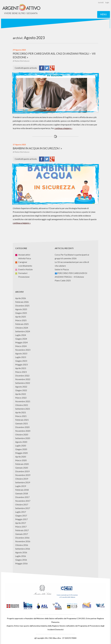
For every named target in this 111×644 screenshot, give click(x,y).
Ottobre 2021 (22, 405)
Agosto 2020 (21, 442)
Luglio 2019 (21, 486)
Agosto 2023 (21, 353)
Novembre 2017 (23, 501)
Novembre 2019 (23, 475)
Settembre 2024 (23, 331)
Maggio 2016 (21, 563)
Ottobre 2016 (22, 545)
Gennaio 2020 (22, 468)
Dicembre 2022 (22, 376)
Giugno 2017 (21, 516)
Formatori (21, 273)
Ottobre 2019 (22, 479)
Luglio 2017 (21, 512)
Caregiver (21, 262)
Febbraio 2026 (22, 302)
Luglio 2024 (21, 335)
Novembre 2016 (23, 541)
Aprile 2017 (21, 523)
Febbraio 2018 (22, 490)
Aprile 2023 (21, 368)
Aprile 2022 (21, 394)
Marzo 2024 (21, 346)
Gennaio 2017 (22, 534)
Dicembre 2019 (22, 471)
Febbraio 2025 (22, 324)
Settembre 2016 (23, 549)
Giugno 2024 (21, 339)
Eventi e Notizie (24, 269)
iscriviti (101, 2)
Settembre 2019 (23, 482)
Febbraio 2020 (22, 464)
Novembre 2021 (23, 401)
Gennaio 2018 (22, 493)
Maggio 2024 (21, 342)
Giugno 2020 (21, 449)
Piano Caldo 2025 (63, 280)
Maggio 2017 (21, 519)
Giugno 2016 (21, 560)
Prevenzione (22, 277)
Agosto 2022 (21, 387)
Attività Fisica (23, 258)
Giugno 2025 (21, 313)
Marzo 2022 (21, 398)
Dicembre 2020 (22, 427)
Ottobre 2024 (22, 328)
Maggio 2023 (21, 364)
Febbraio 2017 (22, 530)
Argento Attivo (21, 9)
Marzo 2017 (21, 527)
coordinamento (24, 266)
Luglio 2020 (21, 446)
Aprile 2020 (21, 457)
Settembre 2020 (23, 438)
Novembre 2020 (23, 431)
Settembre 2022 (23, 383)
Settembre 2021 (23, 409)
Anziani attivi (23, 255)
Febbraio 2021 (22, 420)
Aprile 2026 (21, 298)
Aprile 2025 (21, 317)
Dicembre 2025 (22, 306)
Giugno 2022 (21, 390)
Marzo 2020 (21, 460)
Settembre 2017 (23, 508)
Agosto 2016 (21, 552)
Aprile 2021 (21, 412)
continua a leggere (63, 128)
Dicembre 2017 (22, 497)
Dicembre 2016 (22, 538)
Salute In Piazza (62, 269)
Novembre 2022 (23, 379)
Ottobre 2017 (22, 504)
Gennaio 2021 (22, 423)
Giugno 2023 (21, 361)
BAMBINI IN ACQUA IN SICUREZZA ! (36, 148)
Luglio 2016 (21, 556)
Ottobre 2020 (22, 434)
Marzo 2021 (21, 416)
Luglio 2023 (21, 357)
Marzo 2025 (21, 320)
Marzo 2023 (21, 372)
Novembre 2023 (23, 350)
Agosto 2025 (21, 309)
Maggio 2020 (21, 453)
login (107, 2)
